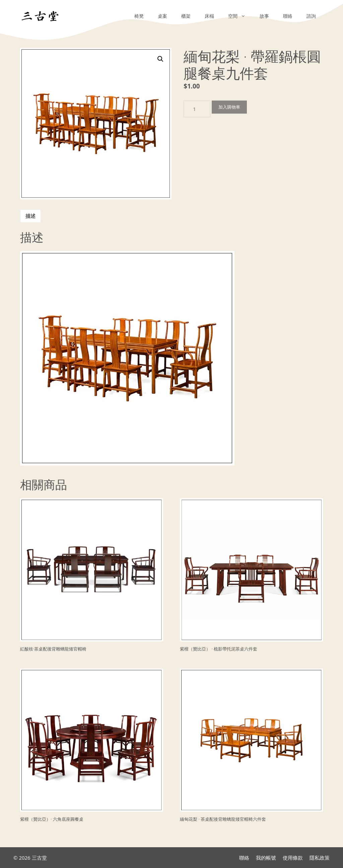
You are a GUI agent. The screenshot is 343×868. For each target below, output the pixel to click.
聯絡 (288, 16)
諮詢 (311, 16)
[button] (160, 59)
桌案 (162, 16)
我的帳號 (266, 858)
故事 (264, 16)
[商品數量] (197, 109)
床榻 (209, 16)
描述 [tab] (30, 216)
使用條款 (293, 858)
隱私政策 (320, 858)
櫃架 (186, 16)
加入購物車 (229, 107)
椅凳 (139, 16)
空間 (240, 16)
